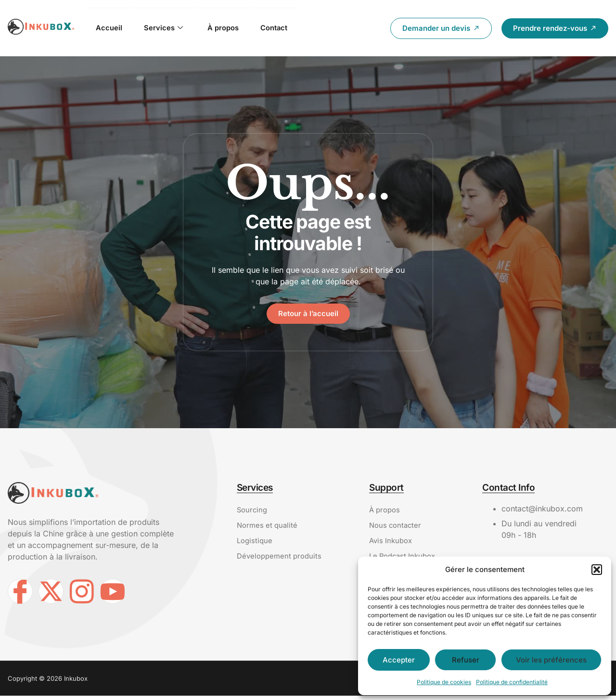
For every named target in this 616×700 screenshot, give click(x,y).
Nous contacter (397, 527)
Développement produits (282, 560)
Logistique (256, 544)
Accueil (109, 28)
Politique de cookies (444, 682)
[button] (597, 570)
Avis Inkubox (392, 544)
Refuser (466, 660)
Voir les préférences (551, 660)
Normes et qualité (269, 527)
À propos (226, 28)
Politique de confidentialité (512, 682)
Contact (280, 28)
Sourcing (253, 511)
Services (165, 28)
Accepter (399, 660)
